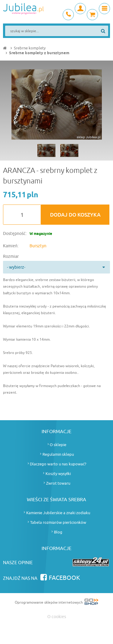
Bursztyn (38, 246)
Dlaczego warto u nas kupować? (58, 464)
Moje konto (80, 9)
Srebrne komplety (30, 48)
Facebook (64, 578)
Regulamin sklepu (58, 454)
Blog (58, 532)
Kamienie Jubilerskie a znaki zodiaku (58, 513)
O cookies (57, 617)
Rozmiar (11, 256)
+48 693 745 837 (68, 15)
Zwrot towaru (58, 483)
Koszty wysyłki (58, 474)
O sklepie (58, 445)
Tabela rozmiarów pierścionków (58, 522)
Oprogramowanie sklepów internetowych (56, 603)
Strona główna (5, 48)
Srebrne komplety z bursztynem (39, 53)
